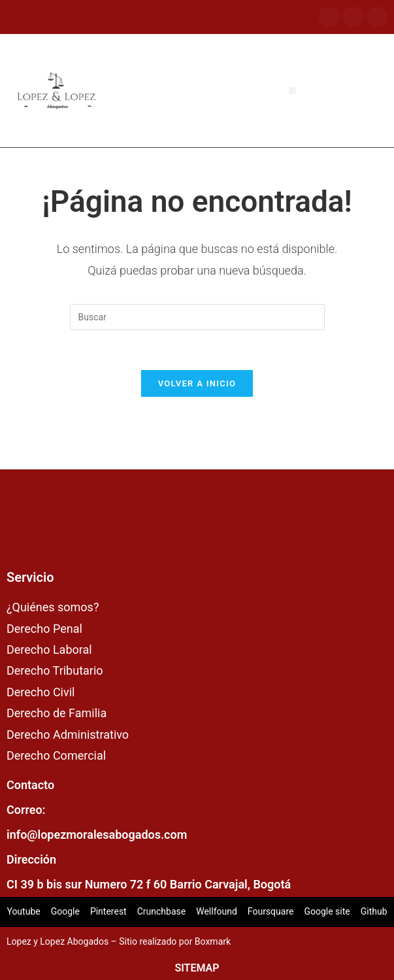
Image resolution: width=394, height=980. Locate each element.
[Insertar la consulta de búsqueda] (197, 317)
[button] (292, 91)
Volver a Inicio (197, 383)
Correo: (26, 810)
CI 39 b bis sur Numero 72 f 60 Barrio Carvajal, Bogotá (149, 884)
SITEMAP (197, 968)
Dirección (31, 859)
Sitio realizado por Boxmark (175, 941)
